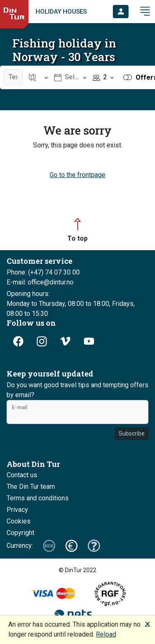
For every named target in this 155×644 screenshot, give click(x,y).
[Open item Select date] (70, 77)
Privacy (17, 510)
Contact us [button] (22, 475)
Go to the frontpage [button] (77, 175)
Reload (106, 634)
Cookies (19, 521)
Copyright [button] (20, 533)
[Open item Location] (39, 77)
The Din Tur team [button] (31, 487)
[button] (121, 12)
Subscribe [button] (132, 433)
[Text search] (13, 77)
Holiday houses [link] (61, 12)
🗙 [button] (148, 624)
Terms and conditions (38, 498)
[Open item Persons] (103, 77)
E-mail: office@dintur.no (40, 282)
